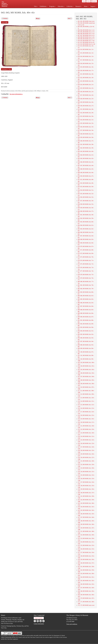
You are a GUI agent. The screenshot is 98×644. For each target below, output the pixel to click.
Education (61, 6)
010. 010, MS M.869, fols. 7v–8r (86, 41)
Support (93, 6)
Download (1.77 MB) (6, 69)
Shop (84, 1)
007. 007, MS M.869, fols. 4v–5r (86, 35)
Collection (70, 6)
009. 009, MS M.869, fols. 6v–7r (86, 39)
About (86, 6)
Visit (36, 6)
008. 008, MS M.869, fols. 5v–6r (86, 37)
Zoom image (5, 22)
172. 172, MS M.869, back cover (86, 605)
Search (94, 1)
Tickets (88, 1)
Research (79, 6)
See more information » (16, 94)
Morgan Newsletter (39, 618)
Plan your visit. (32, 9)
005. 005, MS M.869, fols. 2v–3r (86, 32)
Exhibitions (43, 6)
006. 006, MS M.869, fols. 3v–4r (86, 34)
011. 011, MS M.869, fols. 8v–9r (86, 42)
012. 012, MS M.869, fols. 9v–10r (86, 44)
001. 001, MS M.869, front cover (86, 21)
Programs (52, 6)
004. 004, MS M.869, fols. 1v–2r (86, 30)
